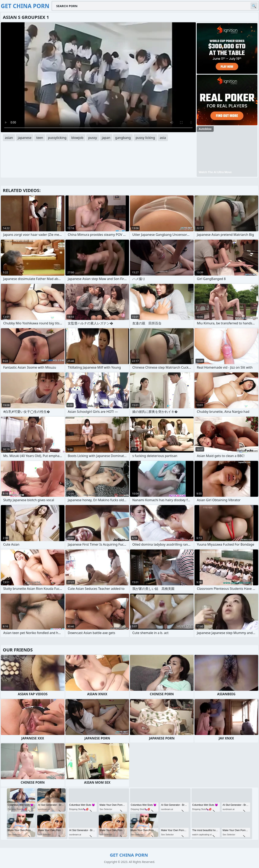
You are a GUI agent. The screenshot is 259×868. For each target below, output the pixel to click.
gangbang (123, 138)
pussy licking (145, 138)
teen (40, 138)
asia (163, 138)
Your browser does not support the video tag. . (98, 77)
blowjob (77, 138)
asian (9, 138)
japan (106, 138)
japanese (25, 138)
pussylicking (57, 138)
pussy (93, 138)
